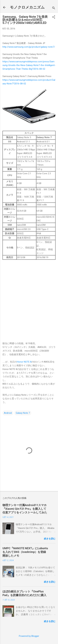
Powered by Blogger (29, 636)
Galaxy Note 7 (23, 413)
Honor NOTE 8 (24, 362)
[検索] (54, 8)
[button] (54, 17)
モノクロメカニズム (27, 7)
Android (8, 413)
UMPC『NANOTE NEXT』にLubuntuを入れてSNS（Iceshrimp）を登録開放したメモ (25, 552)
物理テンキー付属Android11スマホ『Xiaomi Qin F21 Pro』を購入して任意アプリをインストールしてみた (25, 509)
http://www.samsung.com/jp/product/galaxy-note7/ (29, 47)
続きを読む (50, 539)
